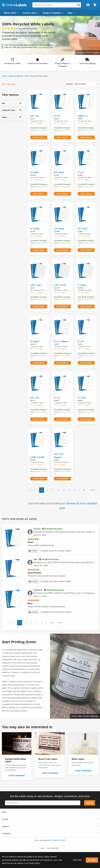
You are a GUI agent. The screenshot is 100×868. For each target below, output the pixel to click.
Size (4, 103)
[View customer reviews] (20, 28)
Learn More (77, 860)
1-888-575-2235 (59, 840)
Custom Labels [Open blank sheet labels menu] (31, 13)
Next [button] (92, 490)
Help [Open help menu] (71, 13)
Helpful (33, 551)
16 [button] (84, 490)
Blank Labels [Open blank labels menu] (11, 13)
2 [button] (47, 490)
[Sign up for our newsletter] (43, 803)
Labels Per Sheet (9, 110)
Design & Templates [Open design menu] (53, 13)
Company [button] (6, 833)
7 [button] (75, 490)
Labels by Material (16, 76)
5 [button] (64, 490)
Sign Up (89, 803)
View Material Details (46, 47)
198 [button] (51, 623)
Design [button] (5, 819)
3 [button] (53, 490)
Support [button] (6, 826)
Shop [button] (4, 812)
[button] (12, 61)
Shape (4, 117)
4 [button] (58, 490)
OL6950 (96, 52)
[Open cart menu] (95, 5)
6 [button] (69, 490)
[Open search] (79, 5)
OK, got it (92, 860)
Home (4, 76)
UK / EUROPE (53, 848)
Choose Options (39, 137)
